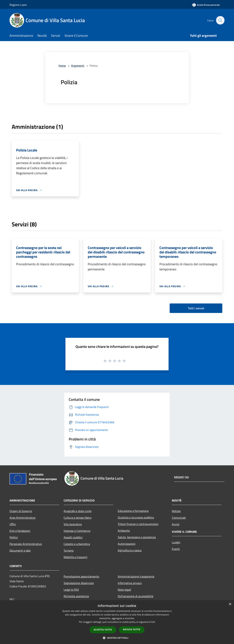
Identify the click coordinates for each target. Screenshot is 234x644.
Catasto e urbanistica (77, 544)
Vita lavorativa (73, 524)
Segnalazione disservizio (79, 583)
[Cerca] (220, 20)
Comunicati (179, 518)
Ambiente (124, 531)
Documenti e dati (20, 550)
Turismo (69, 550)
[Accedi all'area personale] (206, 5)
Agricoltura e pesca (130, 550)
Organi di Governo (21, 511)
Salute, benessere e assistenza (137, 537)
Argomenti (78, 66)
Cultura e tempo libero (78, 518)
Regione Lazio (18, 5)
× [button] (230, 604)
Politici (14, 537)
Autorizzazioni (127, 544)
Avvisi (176, 524)
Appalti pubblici (73, 537)
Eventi (176, 549)
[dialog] (117, 622)
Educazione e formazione (133, 511)
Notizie (176, 511)
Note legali (124, 590)
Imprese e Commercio (77, 531)
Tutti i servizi (196, 308)
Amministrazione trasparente (136, 576)
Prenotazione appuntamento (81, 576)
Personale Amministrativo (26, 544)
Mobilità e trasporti (76, 557)
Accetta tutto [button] (103, 630)
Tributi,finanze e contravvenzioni (138, 524)
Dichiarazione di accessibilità (135, 596)
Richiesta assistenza (76, 596)
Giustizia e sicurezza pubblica (136, 517)
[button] (117, 638)
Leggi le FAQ (71, 590)
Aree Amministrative (22, 518)
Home (62, 66)
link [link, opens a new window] (153, 622)
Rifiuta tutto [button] (132, 629)
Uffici (13, 524)
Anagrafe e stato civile (78, 511)
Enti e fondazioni (20, 531)
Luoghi (176, 542)
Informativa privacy (130, 583)
